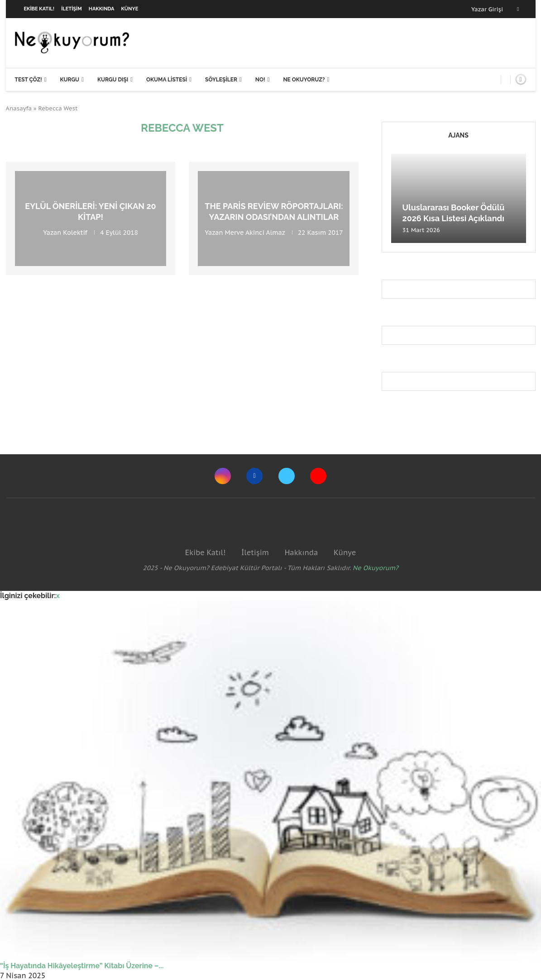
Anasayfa (19, 108)
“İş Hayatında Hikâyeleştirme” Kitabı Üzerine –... (82, 966)
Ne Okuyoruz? (304, 80)
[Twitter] (287, 476)
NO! (260, 80)
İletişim (72, 9)
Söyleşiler (221, 80)
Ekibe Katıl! (39, 9)
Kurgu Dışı (113, 80)
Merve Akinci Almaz (255, 232)
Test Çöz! (29, 80)
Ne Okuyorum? (376, 568)
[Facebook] (518, 9)
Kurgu (69, 80)
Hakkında (102, 9)
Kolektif (75, 232)
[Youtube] (318, 476)
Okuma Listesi (167, 80)
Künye (130, 9)
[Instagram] (223, 476)
